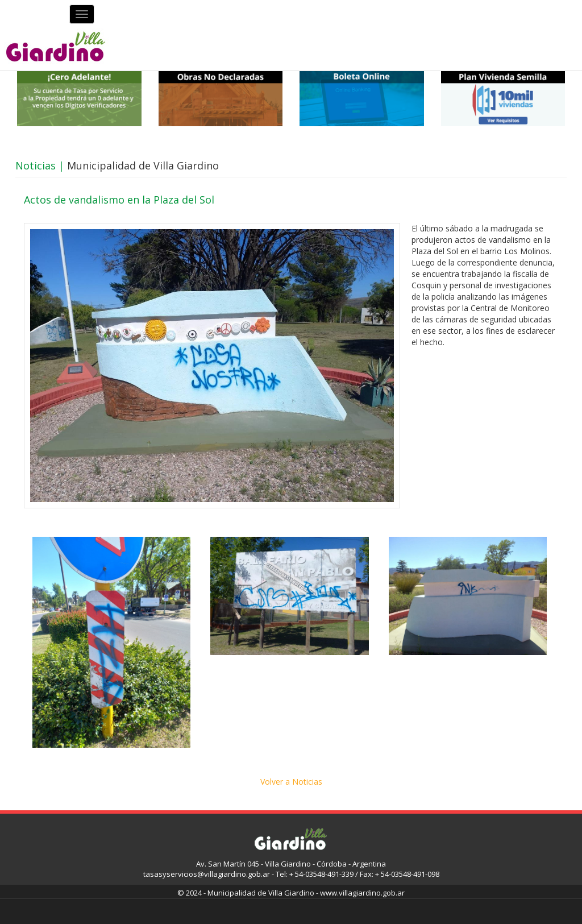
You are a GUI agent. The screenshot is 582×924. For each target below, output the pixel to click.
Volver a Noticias (291, 782)
